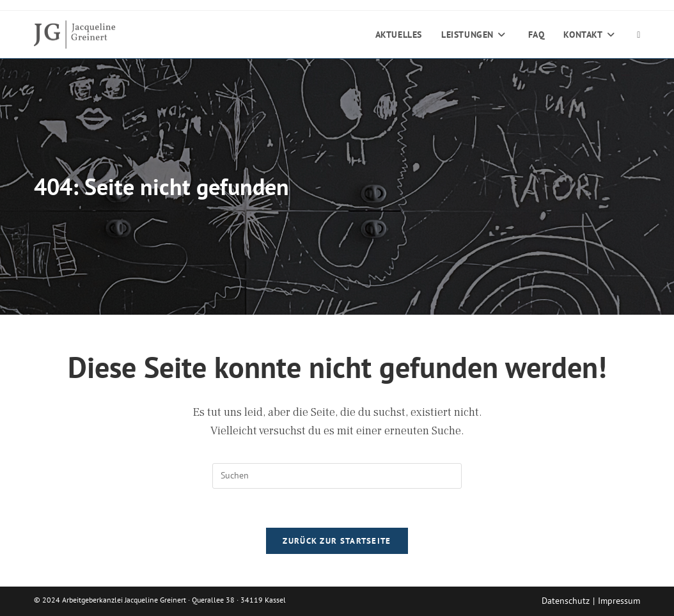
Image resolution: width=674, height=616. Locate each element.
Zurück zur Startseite (337, 541)
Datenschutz (566, 601)
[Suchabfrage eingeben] (337, 476)
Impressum (619, 601)
